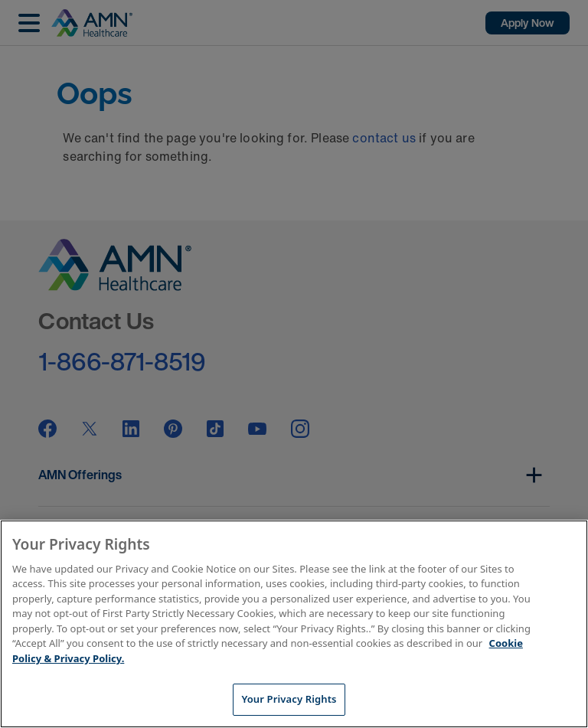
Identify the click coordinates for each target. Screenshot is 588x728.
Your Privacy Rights (289, 699)
